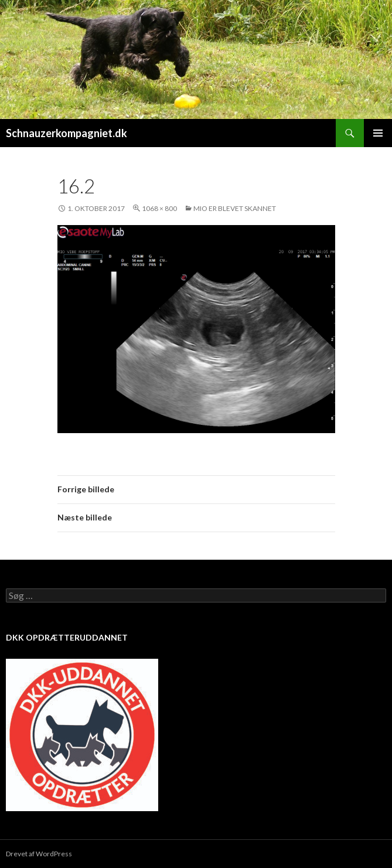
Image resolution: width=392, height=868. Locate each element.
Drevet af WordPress (39, 854)
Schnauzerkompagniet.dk (67, 133)
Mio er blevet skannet (235, 208)
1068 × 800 (159, 208)
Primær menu (378, 133)
